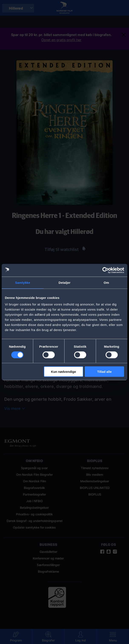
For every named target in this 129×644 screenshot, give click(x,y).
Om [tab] (106, 282)
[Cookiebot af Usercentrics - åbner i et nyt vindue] (105, 270)
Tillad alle (105, 372)
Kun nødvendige (64, 372)
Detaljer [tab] (64, 282)
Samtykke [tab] (23, 282)
